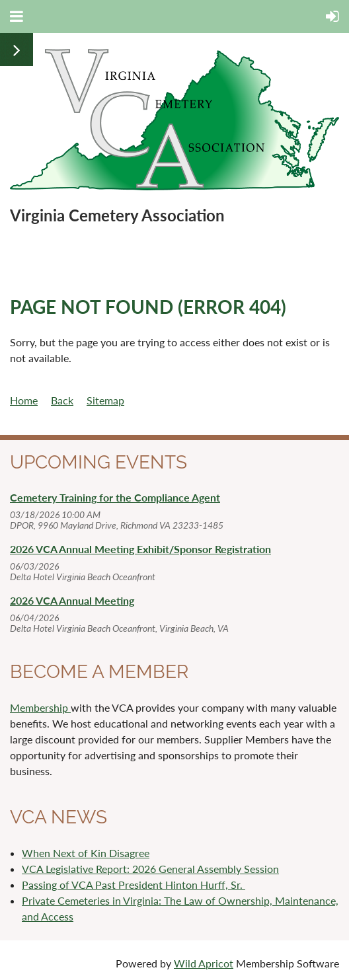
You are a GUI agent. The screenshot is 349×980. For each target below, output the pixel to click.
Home (24, 400)
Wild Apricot (204, 963)
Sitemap (105, 400)
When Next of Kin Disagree (86, 853)
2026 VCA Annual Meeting (72, 600)
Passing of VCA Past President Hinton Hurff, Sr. (134, 885)
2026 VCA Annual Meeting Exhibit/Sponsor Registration (140, 549)
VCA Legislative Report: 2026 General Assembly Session (150, 869)
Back (62, 400)
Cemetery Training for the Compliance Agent (115, 497)
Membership (40, 707)
